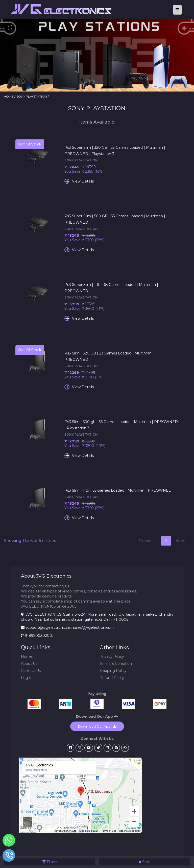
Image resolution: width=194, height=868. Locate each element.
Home (27, 656)
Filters (50, 862)
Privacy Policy (112, 656)
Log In (27, 678)
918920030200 (38, 636)
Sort (144, 862)
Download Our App (97, 726)
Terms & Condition (116, 664)
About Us (29, 664)
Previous (148, 541)
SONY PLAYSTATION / (33, 96)
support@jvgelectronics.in (48, 627)
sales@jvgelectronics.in (93, 627)
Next (181, 541)
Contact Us (31, 671)
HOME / (10, 96)
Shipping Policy (113, 671)
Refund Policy (112, 678)
